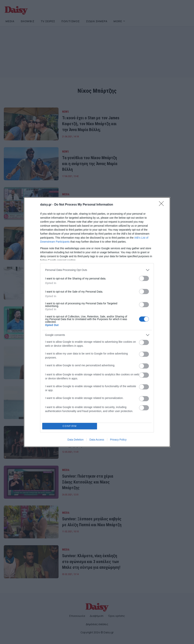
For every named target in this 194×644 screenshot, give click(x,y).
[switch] (144, 278)
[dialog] (97, 322)
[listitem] (97, 270)
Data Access (97, 440)
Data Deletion (75, 440)
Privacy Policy (118, 440)
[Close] (163, 205)
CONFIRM (70, 426)
